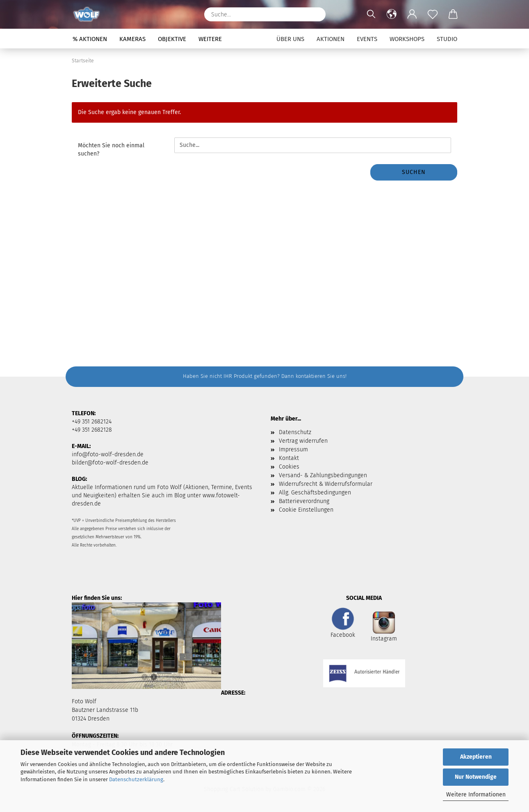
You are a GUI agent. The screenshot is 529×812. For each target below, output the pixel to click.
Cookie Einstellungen (306, 510)
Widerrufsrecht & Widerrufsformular (326, 484)
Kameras (132, 39)
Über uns (290, 39)
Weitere (210, 39)
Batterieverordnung (304, 501)
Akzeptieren (476, 757)
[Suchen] (315, 14)
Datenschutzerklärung (136, 779)
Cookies (289, 467)
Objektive (172, 39)
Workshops (407, 39)
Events (367, 39)
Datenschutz (295, 432)
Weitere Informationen (476, 795)
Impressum (293, 449)
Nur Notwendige (476, 777)
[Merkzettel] (433, 14)
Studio (447, 39)
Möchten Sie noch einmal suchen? (111, 150)
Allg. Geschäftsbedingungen (315, 493)
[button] (392, 14)
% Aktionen (90, 39)
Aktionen (331, 39)
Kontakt (289, 458)
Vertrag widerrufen (303, 441)
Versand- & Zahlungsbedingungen (323, 475)
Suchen (414, 172)
